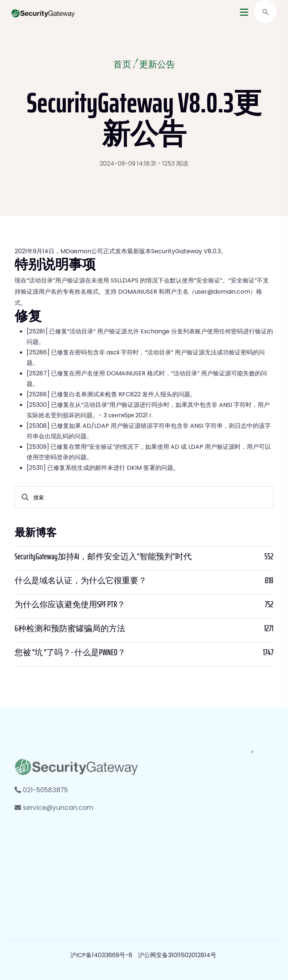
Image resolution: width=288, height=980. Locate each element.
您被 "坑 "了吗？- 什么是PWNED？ (70, 653)
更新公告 (157, 65)
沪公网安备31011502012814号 (177, 955)
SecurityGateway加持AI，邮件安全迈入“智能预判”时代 (103, 557)
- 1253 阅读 (173, 164)
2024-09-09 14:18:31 (128, 164)
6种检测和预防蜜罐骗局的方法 (70, 629)
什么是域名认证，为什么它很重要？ (81, 581)
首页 (122, 65)
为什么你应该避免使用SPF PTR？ (70, 605)
